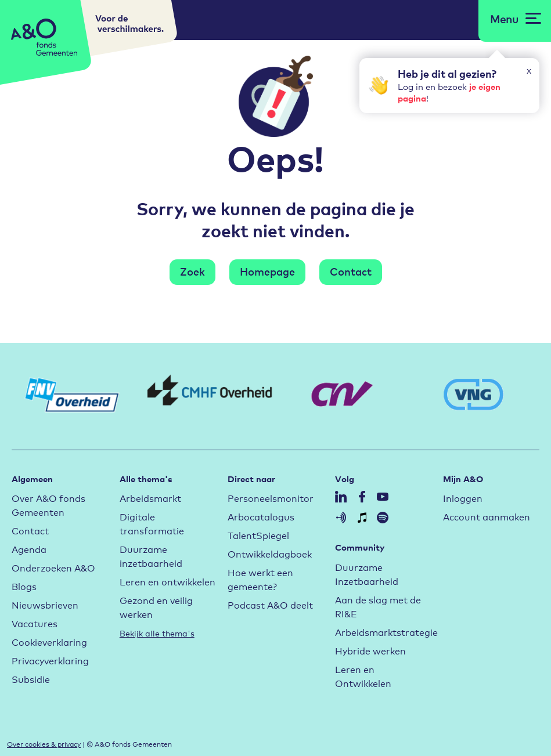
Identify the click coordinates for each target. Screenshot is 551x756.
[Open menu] (516, 19)
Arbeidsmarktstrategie (386, 632)
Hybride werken (370, 650)
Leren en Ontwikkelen (363, 676)
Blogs (24, 586)
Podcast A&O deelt (270, 604)
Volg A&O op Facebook (362, 497)
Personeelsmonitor (271, 498)
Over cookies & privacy (44, 744)
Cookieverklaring (49, 641)
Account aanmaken (487, 516)
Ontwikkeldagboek (270, 553)
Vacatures (35, 623)
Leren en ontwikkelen (168, 581)
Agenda (29, 549)
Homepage (267, 271)
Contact (351, 271)
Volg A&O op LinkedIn (341, 497)
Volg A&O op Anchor (341, 518)
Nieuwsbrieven (45, 604)
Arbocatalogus (261, 516)
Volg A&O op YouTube (383, 497)
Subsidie (31, 679)
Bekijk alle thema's (157, 633)
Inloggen (463, 498)
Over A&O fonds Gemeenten (48, 504)
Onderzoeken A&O (53, 567)
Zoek (192, 271)
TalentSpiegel (258, 535)
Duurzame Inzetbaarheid (367, 574)
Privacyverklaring (50, 660)
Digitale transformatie (152, 523)
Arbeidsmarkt (150, 498)
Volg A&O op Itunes (362, 518)
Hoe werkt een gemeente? (260, 579)
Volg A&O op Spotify (383, 518)
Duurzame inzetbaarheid (151, 556)
